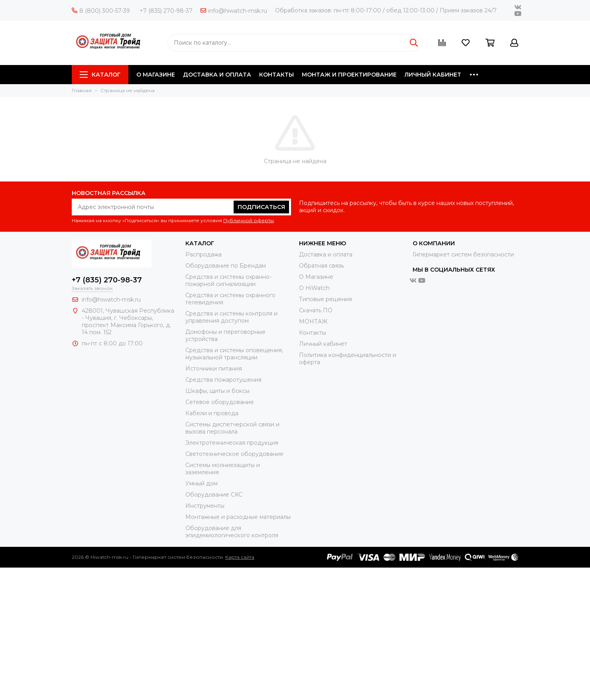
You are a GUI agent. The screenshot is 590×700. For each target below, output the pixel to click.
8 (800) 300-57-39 (101, 11)
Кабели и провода (212, 413)
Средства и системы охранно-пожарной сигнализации (228, 280)
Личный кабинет (323, 344)
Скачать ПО (316, 310)
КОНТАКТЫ (276, 75)
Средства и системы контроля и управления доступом (231, 317)
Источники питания (214, 369)
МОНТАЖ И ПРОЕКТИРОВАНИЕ (349, 75)
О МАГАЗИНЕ (156, 75)
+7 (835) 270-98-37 (166, 11)
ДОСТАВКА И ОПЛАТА (217, 75)
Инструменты (205, 506)
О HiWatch (314, 288)
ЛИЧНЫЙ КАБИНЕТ (433, 75)
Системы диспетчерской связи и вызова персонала (232, 428)
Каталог (100, 75)
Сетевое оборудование (220, 402)
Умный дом (202, 483)
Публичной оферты (249, 220)
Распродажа (204, 254)
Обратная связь (322, 266)
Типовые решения (325, 299)
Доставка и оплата (326, 254)
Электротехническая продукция (232, 443)
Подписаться (261, 207)
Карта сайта (240, 557)
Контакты (313, 333)
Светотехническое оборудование (234, 454)
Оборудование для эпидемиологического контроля (232, 532)
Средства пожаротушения (223, 380)
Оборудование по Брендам (226, 266)
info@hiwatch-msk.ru (234, 11)
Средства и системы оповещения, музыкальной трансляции (234, 354)
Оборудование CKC (214, 495)
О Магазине (316, 277)
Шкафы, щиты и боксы (217, 391)
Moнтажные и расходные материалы (238, 517)
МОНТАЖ (313, 321)
